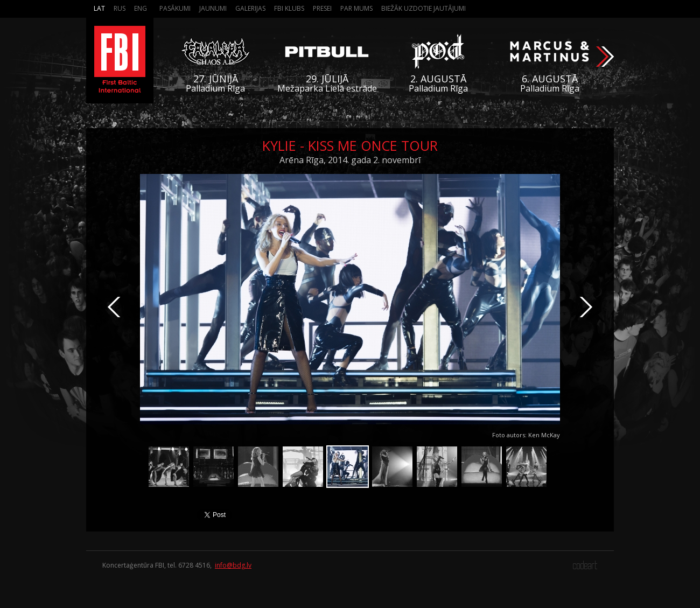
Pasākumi (175, 8)
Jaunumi (213, 8)
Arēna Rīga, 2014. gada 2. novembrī (350, 160)
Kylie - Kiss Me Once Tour (350, 145)
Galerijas (250, 8)
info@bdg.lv (233, 565)
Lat (99, 8)
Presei (322, 8)
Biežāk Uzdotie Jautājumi (423, 8)
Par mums (356, 8)
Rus (120, 8)
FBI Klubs (289, 8)
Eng (141, 8)
